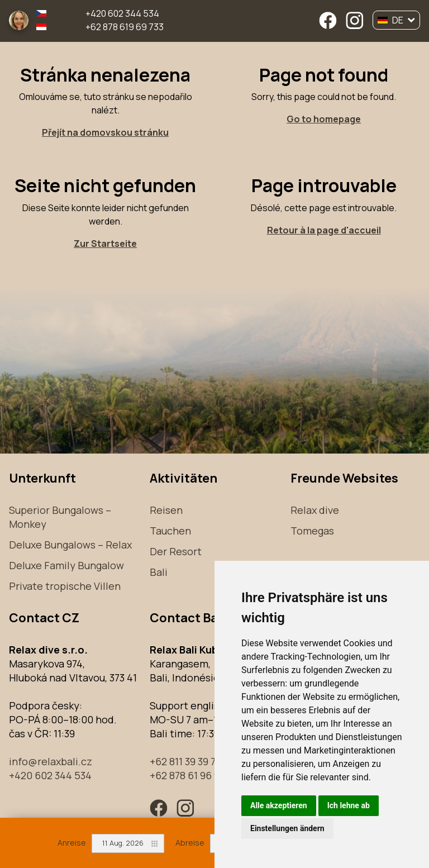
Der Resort (176, 551)
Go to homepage (324, 119)
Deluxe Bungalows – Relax (70, 545)
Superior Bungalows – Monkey (60, 517)
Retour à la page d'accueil (324, 230)
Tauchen (170, 531)
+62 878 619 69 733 (125, 27)
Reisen (166, 510)
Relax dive (315, 510)
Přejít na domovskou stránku (105, 132)
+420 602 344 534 (122, 13)
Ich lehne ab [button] (349, 805)
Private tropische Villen (65, 586)
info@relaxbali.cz (51, 761)
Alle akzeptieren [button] (279, 805)
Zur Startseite (105, 244)
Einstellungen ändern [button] (287, 828)
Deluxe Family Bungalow (66, 565)
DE (396, 20)
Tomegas (312, 531)
